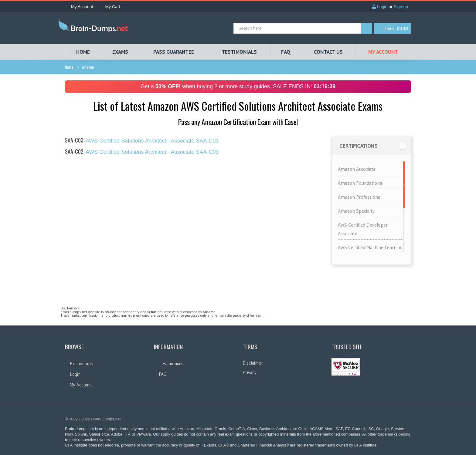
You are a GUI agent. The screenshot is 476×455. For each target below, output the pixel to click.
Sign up (401, 7)
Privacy (250, 372)
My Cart (109, 7)
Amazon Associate (357, 169)
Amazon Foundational (361, 183)
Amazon (88, 67)
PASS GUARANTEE (174, 52)
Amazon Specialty (356, 211)
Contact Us (328, 52)
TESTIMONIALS (239, 52)
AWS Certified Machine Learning (370, 247)
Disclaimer (253, 363)
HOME (83, 52)
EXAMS (120, 52)
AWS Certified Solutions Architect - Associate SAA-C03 (142, 141)
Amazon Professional (360, 197)
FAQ (286, 52)
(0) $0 (396, 29)
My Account (79, 7)
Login (380, 7)
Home (69, 67)
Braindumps (81, 364)
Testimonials (171, 364)
